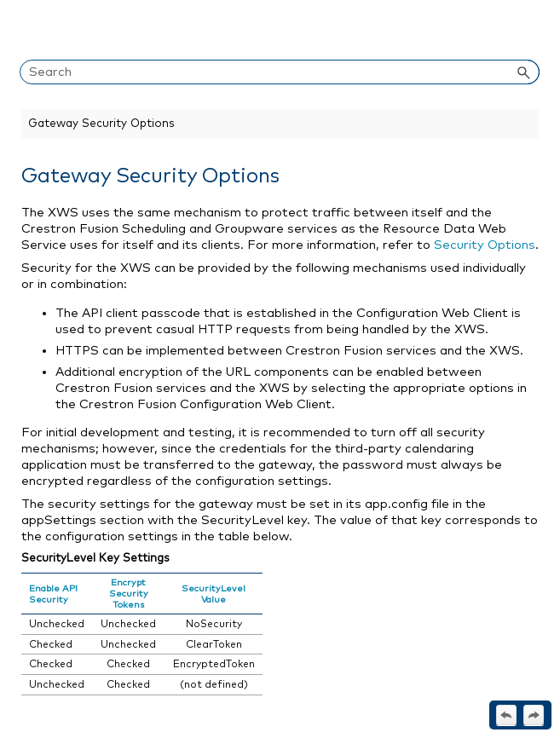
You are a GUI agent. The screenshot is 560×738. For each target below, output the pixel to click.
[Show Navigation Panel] (530, 30)
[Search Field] (280, 72)
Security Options (485, 245)
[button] (524, 72)
